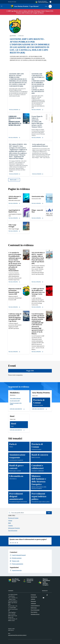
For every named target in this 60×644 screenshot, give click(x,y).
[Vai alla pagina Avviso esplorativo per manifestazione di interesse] (38, 173)
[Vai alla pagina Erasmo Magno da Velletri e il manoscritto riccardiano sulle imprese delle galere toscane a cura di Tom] (37, 137)
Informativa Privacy (35, 614)
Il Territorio (33, 595)
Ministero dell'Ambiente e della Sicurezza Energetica (46, 582)
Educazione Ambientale (33, 602)
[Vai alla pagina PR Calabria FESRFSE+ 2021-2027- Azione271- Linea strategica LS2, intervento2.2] (15, 173)
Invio (49, 513)
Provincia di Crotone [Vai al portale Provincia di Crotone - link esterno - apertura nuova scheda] (12, 2)
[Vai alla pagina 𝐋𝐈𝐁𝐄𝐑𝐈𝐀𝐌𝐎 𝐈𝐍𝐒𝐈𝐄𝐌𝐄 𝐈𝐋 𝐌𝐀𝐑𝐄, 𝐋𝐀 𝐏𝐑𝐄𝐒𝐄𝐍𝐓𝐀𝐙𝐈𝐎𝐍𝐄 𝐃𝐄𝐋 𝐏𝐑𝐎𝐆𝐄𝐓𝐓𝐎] (14, 137)
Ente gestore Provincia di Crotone (30, 581)
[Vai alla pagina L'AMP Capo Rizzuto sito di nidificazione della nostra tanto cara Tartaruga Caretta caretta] (37, 307)
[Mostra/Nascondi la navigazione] (2, 6)
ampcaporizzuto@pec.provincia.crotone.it (17, 635)
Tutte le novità (14, 180)
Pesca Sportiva (34, 612)
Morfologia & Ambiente (34, 598)
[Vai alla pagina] (14, 203)
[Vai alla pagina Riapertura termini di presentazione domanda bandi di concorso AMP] (14, 307)
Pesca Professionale (35, 610)
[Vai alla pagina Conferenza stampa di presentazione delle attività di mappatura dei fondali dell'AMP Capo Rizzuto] (14, 351)
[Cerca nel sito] (50, 6)
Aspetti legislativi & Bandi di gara (35, 607)
